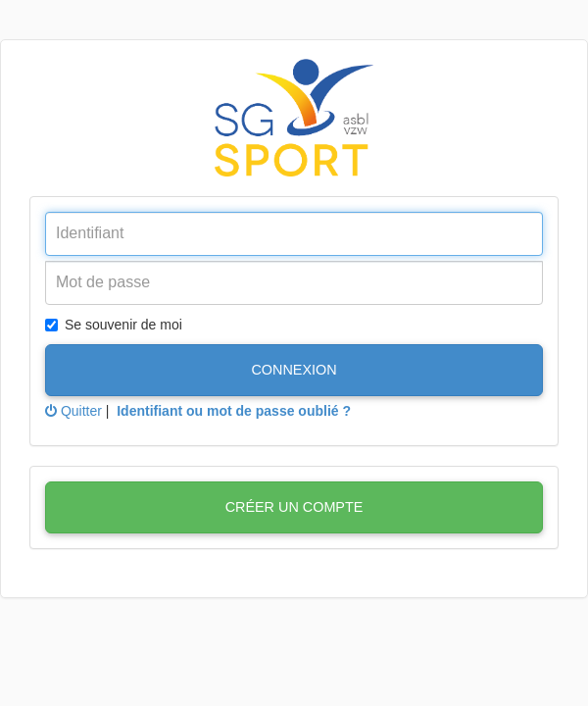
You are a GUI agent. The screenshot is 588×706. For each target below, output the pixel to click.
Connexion (294, 370)
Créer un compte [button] (294, 507)
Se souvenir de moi (114, 325)
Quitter (73, 411)
